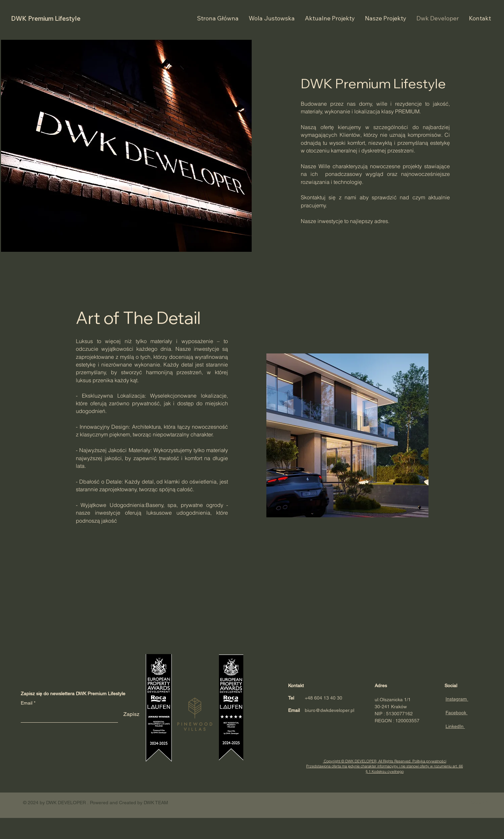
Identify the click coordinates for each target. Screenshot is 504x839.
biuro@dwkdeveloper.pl (330, 710)
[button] (480, 18)
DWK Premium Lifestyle (46, 18)
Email (27, 703)
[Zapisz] (131, 714)
